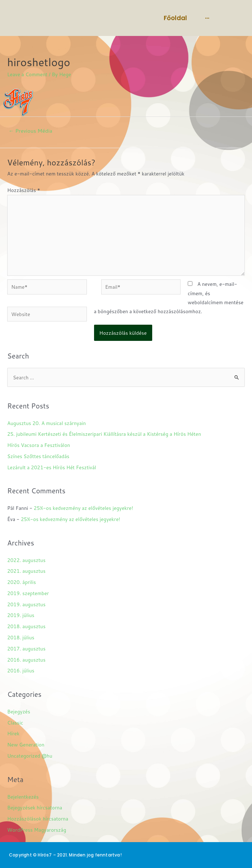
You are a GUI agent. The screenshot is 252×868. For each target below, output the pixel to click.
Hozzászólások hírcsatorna (38, 819)
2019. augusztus (26, 604)
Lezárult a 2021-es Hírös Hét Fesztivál (52, 467)
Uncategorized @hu (30, 756)
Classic (15, 723)
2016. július (21, 670)
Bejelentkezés (23, 797)
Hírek (13, 733)
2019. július (21, 615)
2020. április (22, 582)
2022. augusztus (26, 560)
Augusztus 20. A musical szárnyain (46, 423)
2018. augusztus (26, 626)
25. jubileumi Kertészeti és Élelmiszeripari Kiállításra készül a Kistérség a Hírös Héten (104, 434)
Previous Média (31, 131)
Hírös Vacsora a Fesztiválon (39, 445)
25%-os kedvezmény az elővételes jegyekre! (83, 508)
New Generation (26, 744)
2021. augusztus (26, 571)
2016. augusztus (26, 660)
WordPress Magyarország (37, 830)
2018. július (21, 637)
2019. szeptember (28, 593)
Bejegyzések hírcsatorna (35, 807)
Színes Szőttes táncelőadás (38, 456)
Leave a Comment (27, 74)
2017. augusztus (26, 648)
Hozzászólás (24, 190)
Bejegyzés (19, 711)
